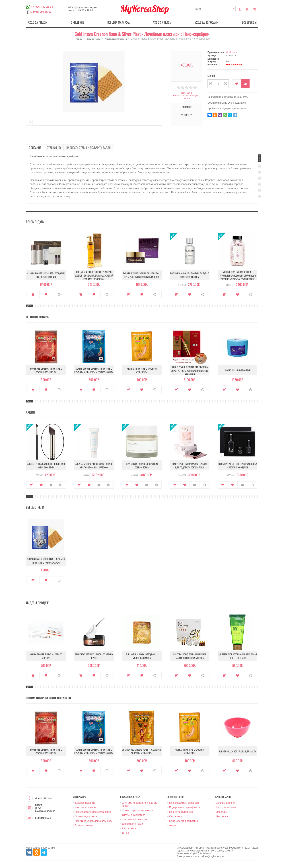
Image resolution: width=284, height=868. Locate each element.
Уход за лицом (38, 22)
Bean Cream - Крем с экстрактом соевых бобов (142, 466)
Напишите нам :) (43, 818)
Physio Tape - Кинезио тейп (238, 370)
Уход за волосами (207, 22)
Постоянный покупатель (240, 9)
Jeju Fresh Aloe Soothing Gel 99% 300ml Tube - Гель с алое (237, 656)
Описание (187, 107)
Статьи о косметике (134, 815)
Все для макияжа (119, 22)
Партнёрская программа (184, 821)
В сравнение (51, 485)
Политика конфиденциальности (94, 821)
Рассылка (222, 816)
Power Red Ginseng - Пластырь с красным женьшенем (46, 370)
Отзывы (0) (187, 114)
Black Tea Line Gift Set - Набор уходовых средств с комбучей (238, 466)
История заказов (226, 807)
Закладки (222, 812)
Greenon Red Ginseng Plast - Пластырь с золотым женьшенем (142, 751)
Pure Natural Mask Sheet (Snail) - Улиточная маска (142, 656)
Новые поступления (181, 812)
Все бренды (249, 22)
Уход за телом (162, 22)
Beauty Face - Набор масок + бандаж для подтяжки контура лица (190, 466)
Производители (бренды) (184, 803)
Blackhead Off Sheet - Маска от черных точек (94, 656)
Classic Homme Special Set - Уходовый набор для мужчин (46, 275)
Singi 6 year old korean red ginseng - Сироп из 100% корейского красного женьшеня (190, 371)
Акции (173, 825)
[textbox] (214, 9)
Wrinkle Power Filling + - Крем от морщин (46, 656)
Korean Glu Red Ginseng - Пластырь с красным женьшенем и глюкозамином (94, 370)
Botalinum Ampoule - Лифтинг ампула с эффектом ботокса (190, 275)
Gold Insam (232, 52)
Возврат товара (84, 825)
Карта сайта (129, 828)
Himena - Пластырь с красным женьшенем (142, 370)
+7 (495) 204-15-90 (40, 12)
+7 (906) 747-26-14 (42, 7)
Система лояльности (134, 819)
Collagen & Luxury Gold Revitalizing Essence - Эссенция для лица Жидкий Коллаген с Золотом (94, 275)
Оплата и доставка (86, 816)
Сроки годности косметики (138, 810)
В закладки (237, 84)
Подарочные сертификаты (185, 807)
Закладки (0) (247, 9)
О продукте (59, 295)
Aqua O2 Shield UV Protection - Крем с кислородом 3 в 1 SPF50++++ (94, 466)
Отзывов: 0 (187, 93)
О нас (125, 833)
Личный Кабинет (226, 803)
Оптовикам (176, 816)
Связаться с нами (132, 824)
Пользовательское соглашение (93, 812)
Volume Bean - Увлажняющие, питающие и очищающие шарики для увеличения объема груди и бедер (238, 275)
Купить (33, 295)
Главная (79, 39)
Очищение (77, 22)
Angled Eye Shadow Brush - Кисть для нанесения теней (46, 466)
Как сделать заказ (85, 807)
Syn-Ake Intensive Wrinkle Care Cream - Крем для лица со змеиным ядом (142, 275)
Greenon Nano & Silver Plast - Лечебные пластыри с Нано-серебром (46, 561)
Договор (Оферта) (86, 803)
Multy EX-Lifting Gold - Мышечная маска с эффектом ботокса (190, 656)
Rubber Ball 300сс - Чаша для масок (237, 751)
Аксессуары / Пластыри (116, 39)
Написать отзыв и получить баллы (187, 97)
